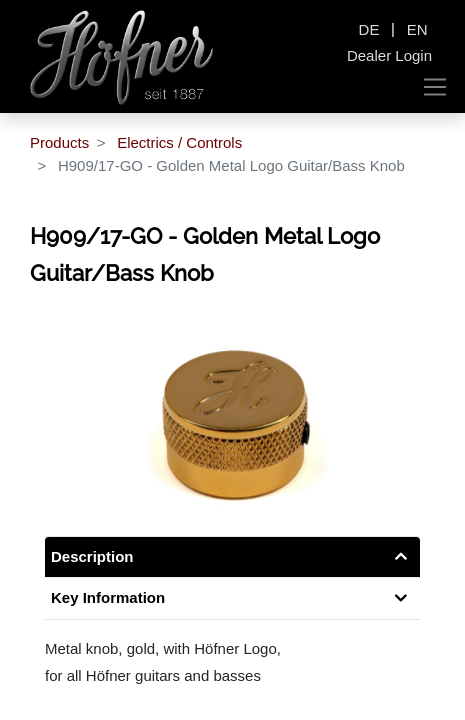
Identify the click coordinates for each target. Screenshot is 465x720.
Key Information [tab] (108, 597)
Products (59, 142)
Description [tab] (92, 556)
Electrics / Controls (179, 142)
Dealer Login (389, 55)
